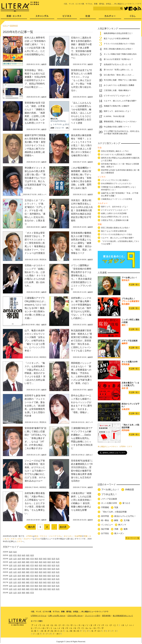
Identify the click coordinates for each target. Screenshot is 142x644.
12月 (11, 559)
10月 (11, 555)
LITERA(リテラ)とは (39, 616)
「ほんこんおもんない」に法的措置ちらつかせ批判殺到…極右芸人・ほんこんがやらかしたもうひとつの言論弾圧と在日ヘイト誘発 (81, 113)
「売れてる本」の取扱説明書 (114, 512)
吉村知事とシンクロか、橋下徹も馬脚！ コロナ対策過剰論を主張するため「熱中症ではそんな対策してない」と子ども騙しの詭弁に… (81, 308)
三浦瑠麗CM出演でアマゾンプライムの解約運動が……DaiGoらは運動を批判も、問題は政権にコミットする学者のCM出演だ (82, 438)
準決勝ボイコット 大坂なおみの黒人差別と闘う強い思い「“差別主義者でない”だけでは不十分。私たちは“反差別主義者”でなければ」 (35, 178)
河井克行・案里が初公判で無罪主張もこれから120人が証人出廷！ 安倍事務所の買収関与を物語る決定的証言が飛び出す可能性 (82, 210)
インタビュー (107, 525)
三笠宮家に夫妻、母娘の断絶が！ (117, 90)
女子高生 (105, 533)
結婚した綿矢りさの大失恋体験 (114, 213)
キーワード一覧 (133, 538)
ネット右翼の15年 (109, 503)
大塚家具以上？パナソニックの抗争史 (117, 199)
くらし (133, 17)
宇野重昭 (105, 507)
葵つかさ (126, 503)
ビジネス (67, 17)
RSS (139, 9)
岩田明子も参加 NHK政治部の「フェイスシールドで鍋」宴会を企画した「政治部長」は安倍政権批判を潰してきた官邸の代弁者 (35, 406)
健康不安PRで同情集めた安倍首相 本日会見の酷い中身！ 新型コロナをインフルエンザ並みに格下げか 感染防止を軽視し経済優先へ (36, 145)
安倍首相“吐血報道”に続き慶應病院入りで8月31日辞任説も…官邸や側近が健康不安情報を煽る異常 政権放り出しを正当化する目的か (82, 471)
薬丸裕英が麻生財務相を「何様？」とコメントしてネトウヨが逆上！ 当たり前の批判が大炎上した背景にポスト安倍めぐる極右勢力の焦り (81, 145)
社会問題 (78, 536)
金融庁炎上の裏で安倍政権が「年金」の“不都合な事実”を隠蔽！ (120, 194)
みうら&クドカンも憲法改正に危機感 (119, 85)
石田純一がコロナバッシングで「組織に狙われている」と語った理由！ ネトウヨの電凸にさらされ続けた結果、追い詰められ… (35, 276)
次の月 (63, 527)
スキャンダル (16, 539)
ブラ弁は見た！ (109, 494)
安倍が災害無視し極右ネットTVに (115, 151)
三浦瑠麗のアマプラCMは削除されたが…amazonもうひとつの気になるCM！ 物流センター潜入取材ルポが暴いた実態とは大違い (35, 308)
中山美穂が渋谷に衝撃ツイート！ (117, 127)
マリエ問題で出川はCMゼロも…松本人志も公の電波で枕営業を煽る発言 (122, 132)
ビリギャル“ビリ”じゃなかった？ (117, 96)
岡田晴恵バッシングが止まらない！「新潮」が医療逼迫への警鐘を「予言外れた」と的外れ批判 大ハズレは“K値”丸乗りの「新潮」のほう (81, 373)
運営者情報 (106, 616)
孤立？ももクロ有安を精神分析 (117, 38)
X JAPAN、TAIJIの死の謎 (114, 116)
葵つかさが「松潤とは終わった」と (118, 70)
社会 (38, 539)
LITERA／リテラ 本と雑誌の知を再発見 (20, 7)
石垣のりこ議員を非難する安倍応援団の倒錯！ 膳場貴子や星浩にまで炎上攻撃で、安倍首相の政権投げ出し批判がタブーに (81, 48)
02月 (11, 552)
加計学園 (105, 529)
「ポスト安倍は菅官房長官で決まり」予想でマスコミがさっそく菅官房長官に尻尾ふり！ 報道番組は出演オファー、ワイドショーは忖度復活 (35, 243)
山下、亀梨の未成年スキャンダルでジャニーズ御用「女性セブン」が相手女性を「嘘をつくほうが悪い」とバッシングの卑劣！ (35, 341)
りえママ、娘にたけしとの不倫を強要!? (120, 101)
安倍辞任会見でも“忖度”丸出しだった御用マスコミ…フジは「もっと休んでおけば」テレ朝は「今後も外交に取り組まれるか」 (81, 80)
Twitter (126, 9)
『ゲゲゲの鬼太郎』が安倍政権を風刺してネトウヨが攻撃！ (120, 243)
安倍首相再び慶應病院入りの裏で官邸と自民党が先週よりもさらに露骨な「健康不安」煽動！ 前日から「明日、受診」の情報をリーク (81, 243)
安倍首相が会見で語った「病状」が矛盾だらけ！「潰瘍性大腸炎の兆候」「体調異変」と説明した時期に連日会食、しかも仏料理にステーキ (35, 113)
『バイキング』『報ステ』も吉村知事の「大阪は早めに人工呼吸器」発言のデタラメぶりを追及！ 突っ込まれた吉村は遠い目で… (35, 373)
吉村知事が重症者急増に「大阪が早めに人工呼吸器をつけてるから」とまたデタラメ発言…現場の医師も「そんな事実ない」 (35, 503)
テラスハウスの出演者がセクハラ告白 (119, 44)
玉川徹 (127, 520)
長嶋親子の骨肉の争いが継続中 (117, 106)
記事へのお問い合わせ (57, 616)
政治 (36, 536)
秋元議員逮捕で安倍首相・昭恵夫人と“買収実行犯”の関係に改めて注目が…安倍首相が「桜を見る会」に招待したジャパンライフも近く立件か (81, 341)
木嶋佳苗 (129, 490)
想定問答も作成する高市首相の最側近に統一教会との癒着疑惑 (120, 171)
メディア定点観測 (109, 499)
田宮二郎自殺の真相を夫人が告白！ (118, 49)
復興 (126, 529)
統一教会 (105, 520)
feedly (135, 9)
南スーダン (119, 533)
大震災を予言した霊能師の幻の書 (115, 220)
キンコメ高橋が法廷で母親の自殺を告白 (120, 54)
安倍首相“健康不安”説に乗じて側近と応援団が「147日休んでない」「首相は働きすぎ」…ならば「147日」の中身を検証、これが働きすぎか (35, 438)
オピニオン (68, 536)
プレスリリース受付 (92, 616)
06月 (36, 559)
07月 (15, 555)
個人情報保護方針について (123, 616)
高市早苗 (105, 516)
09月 (24, 559)
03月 (28, 555)
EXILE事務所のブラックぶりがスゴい (116, 184)
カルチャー (28, 539)
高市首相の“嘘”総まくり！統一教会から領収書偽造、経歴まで (120, 165)
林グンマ (122, 525)
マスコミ (44, 536)
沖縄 (116, 529)
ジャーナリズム (55, 536)
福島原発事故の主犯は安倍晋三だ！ (118, 33)
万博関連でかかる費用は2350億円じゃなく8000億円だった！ (119, 188)
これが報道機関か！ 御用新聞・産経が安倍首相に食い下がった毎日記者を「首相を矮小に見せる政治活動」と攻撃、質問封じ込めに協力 (81, 178)
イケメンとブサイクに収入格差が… (116, 180)
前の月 (31, 527)
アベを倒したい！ (110, 490)
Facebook (130, 9)
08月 (28, 559)
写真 (116, 507)
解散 (116, 520)
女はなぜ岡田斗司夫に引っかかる (115, 217)
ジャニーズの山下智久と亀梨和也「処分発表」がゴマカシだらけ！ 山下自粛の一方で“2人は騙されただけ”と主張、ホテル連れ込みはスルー (35, 471)
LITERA (29, 536)
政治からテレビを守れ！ (125, 516)
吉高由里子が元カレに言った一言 (117, 64)
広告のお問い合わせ (75, 616)
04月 (24, 555)
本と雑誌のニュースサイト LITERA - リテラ (115, 447)
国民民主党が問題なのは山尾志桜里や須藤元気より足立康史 (120, 159)
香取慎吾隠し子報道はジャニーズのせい (120, 122)
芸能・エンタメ (14, 17)
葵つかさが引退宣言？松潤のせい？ (118, 59)
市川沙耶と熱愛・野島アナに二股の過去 (120, 80)
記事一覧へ (135, 285)
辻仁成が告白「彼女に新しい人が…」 (119, 75)
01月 (15, 552)
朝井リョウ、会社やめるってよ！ (117, 111)
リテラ (19, 541)
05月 (19, 555)
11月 (15, 559)
